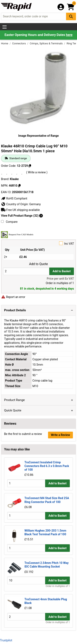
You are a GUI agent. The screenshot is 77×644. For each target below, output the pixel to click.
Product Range (14, 400)
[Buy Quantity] (26, 271)
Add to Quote (38, 264)
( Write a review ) (37, 172)
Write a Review (60, 435)
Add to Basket (62, 271)
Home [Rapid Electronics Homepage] (5, 43)
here (69, 35)
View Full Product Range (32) (22, 216)
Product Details (15, 310)
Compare (9, 222)
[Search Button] (71, 16)
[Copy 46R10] (19, 186)
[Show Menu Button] (5, 27)
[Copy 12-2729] (30, 166)
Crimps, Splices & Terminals (47, 43)
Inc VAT (38, 243)
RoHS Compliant (14, 198)
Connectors (19, 43)
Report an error (13, 297)
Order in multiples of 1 (58, 586)
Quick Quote (13, 410)
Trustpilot (6, 640)
